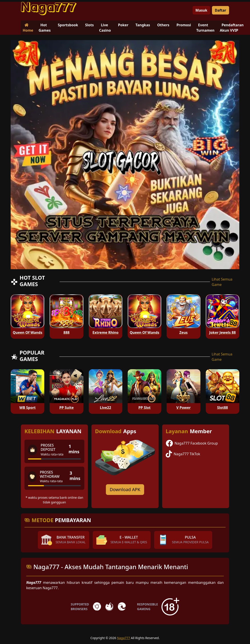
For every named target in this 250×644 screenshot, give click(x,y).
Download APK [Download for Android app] (125, 489)
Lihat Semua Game (222, 282)
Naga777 (124, 638)
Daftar (221, 10)
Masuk (201, 10)
